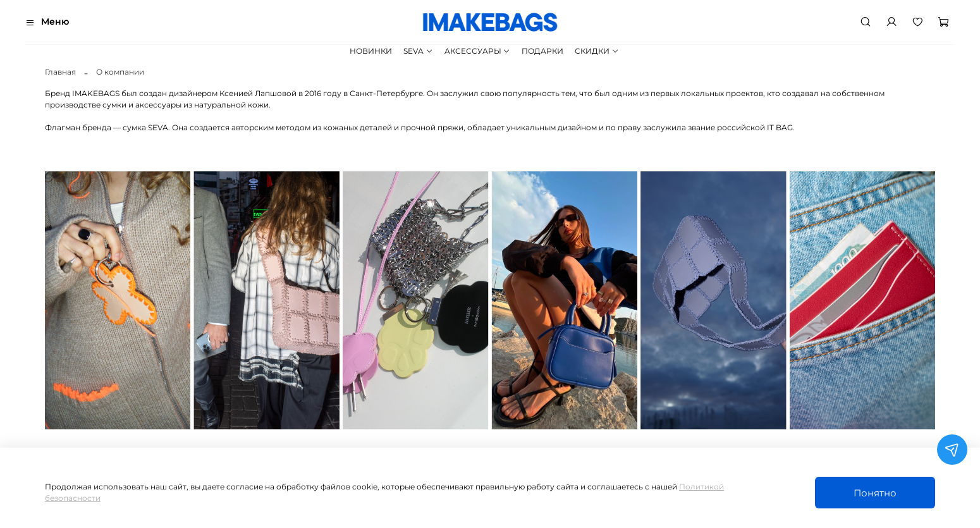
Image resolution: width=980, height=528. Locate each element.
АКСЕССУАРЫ (477, 51)
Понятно (875, 493)
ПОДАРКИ (542, 51)
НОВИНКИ (371, 51)
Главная (60, 72)
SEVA (418, 51)
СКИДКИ (597, 51)
